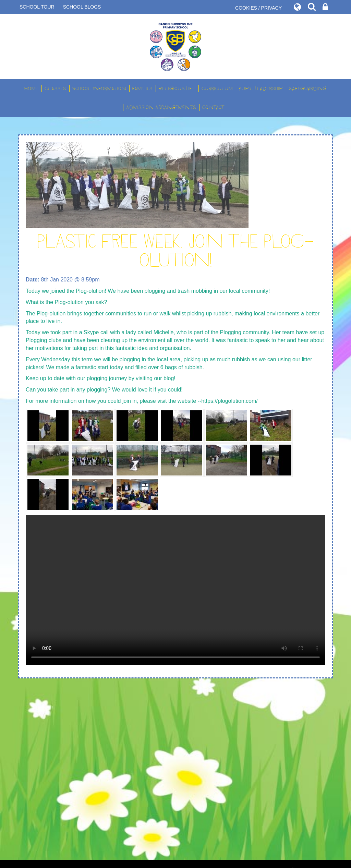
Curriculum (217, 88)
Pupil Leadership (261, 88)
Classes (55, 88)
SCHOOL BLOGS (82, 7)
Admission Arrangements (161, 107)
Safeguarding (308, 88)
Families (142, 88)
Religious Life (177, 88)
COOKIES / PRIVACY (258, 8)
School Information (99, 88)
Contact (214, 107)
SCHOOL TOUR (37, 7)
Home (31, 88)
